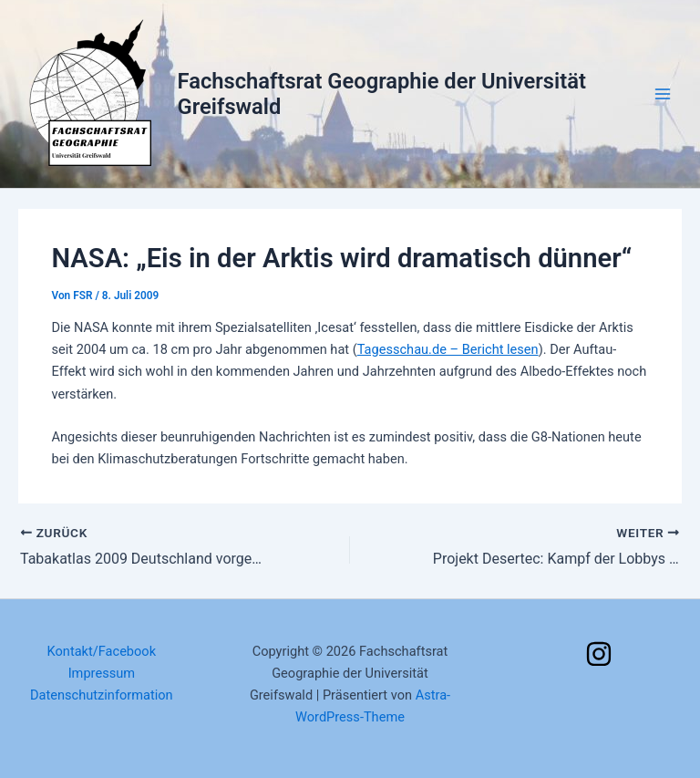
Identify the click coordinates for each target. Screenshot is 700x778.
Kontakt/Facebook (102, 651)
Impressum (102, 673)
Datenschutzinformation (102, 695)
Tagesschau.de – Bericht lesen (448, 349)
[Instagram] (599, 654)
